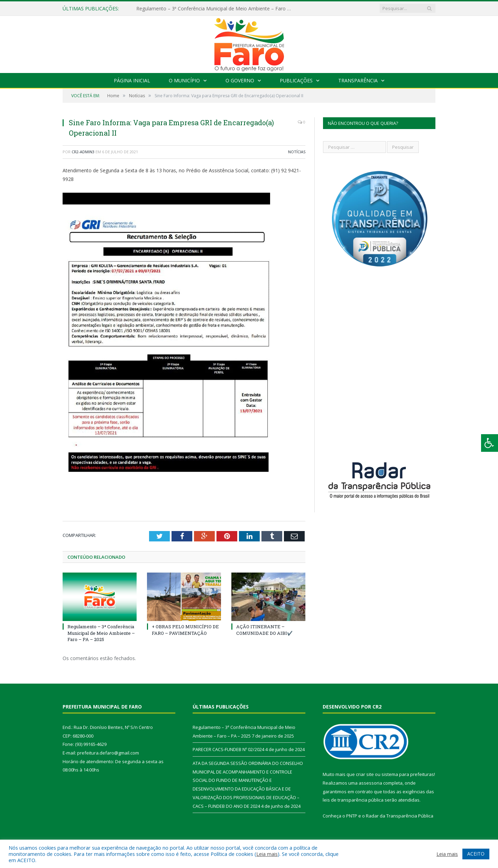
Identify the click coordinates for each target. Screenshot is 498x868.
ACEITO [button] (476, 854)
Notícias (297, 152)
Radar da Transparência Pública (400, 816)
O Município (184, 80)
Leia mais (267, 854)
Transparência (358, 80)
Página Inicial (132, 80)
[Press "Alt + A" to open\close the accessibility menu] (490, 443)
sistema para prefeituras (408, 774)
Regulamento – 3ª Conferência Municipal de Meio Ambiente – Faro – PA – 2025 (216, 9)
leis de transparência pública (353, 800)
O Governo (240, 80)
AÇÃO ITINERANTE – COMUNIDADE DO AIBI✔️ (264, 630)
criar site (365, 774)
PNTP (352, 816)
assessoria (370, 783)
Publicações (296, 80)
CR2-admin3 (83, 152)
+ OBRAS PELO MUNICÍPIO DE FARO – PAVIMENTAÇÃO (185, 630)
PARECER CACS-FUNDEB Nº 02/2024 (228, 749)
